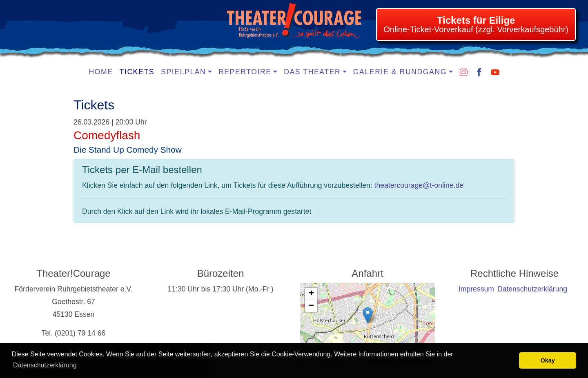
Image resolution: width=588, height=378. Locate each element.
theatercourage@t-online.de (419, 185)
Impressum (476, 289)
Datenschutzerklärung (532, 289)
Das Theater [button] (312, 72)
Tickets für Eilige (476, 20)
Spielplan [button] (183, 72)
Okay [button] (548, 360)
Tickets (137, 72)
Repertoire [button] (245, 72)
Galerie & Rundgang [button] (400, 72)
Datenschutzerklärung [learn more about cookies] (45, 365)
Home (101, 72)
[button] (368, 315)
